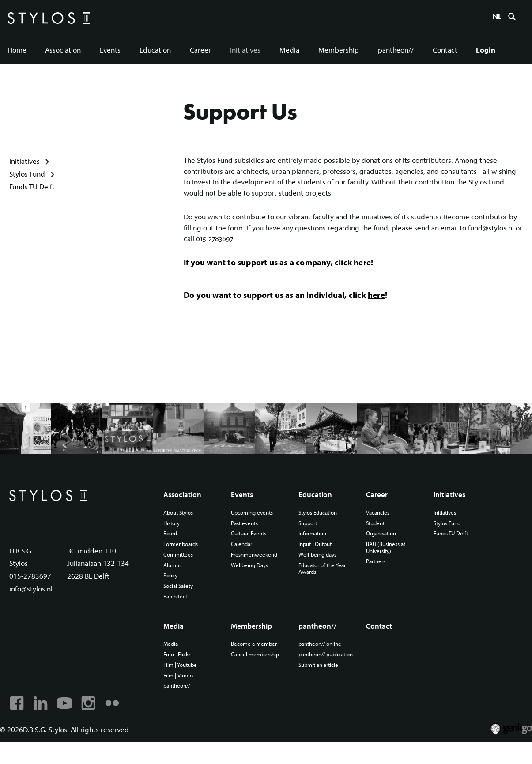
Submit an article (320, 691)
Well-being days (319, 571)
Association (63, 51)
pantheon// (395, 51)
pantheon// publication (313, 677)
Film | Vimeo (179, 695)
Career (200, 51)
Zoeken (511, 19)
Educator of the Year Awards (324, 585)
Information (314, 549)
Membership (338, 51)
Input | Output (317, 560)
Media (289, 51)
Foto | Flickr (178, 674)
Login (485, 51)
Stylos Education (320, 527)
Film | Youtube (182, 684)
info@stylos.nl (31, 606)
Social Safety (180, 603)
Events (110, 51)
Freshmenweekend (256, 571)
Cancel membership (257, 674)
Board (171, 549)
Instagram (87, 724)
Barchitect (177, 614)
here (362, 270)
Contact (444, 51)
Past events (246, 538)
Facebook (17, 724)
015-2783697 (30, 593)
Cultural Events (251, 549)
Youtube (64, 724)
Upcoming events (254, 527)
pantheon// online (322, 662)
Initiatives (245, 51)
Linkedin (40, 724)
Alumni (173, 581)
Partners (377, 578)
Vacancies (378, 527)
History (173, 538)
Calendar (243, 560)
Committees (179, 571)
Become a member (256, 662)
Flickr (111, 724)
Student (376, 538)
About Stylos (180, 527)
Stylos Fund (27, 179)
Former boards (183, 560)
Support (309, 538)
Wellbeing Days (251, 581)
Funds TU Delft (32, 192)
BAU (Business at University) (388, 563)
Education (155, 51)
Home (17, 51)
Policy (171, 592)
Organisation (383, 549)
